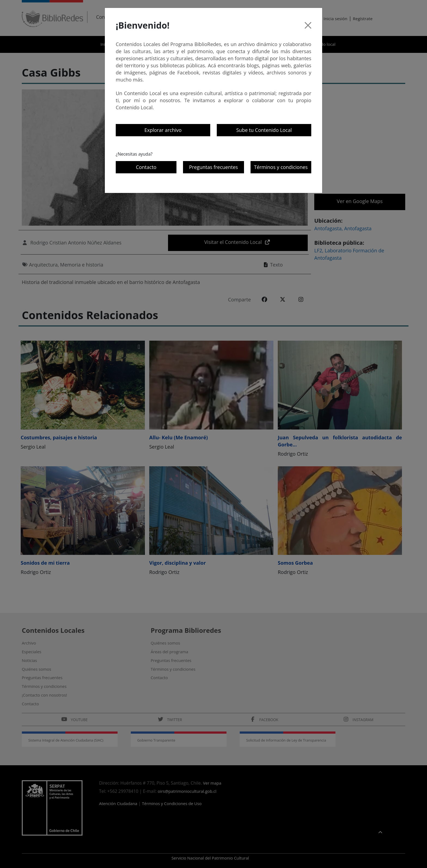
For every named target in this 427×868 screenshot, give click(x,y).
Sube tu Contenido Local (264, 130)
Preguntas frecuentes (213, 167)
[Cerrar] (308, 25)
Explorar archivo (163, 130)
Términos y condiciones (281, 167)
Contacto (146, 167)
